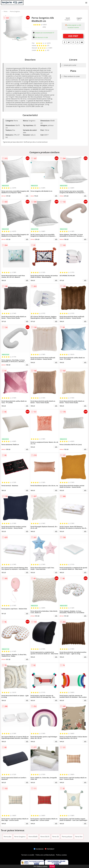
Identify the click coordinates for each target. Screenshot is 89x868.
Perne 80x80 (33, 837)
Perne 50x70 (45, 837)
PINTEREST (50, 849)
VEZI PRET (73, 36)
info (27, 196)
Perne (6, 11)
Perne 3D (56, 837)
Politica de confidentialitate (45, 855)
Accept (52, 866)
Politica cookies (61, 855)
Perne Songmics (15, 11)
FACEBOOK (39, 849)
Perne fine (79, 837)
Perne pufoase (67, 837)
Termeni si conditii (28, 855)
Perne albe (7, 837)
